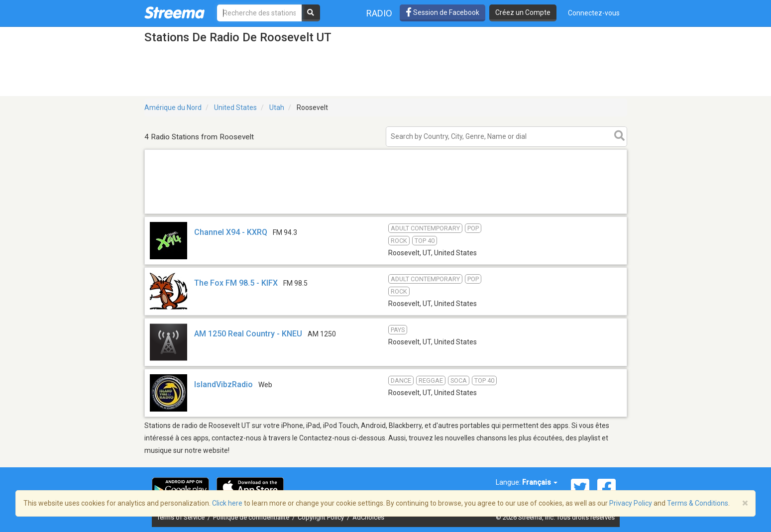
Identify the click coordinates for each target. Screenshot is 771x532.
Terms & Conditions (698, 503)
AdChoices (368, 517)
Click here (227, 503)
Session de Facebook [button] (442, 12)
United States (235, 107)
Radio (379, 13)
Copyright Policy (322, 517)
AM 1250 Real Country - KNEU (248, 334)
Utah (277, 107)
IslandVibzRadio (223, 384)
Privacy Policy (631, 503)
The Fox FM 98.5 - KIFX (236, 283)
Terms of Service (181, 517)
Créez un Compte (523, 12)
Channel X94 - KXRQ (231, 232)
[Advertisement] (386, 213)
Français (540, 482)
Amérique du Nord (173, 107)
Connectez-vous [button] (594, 13)
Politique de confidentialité (252, 517)
